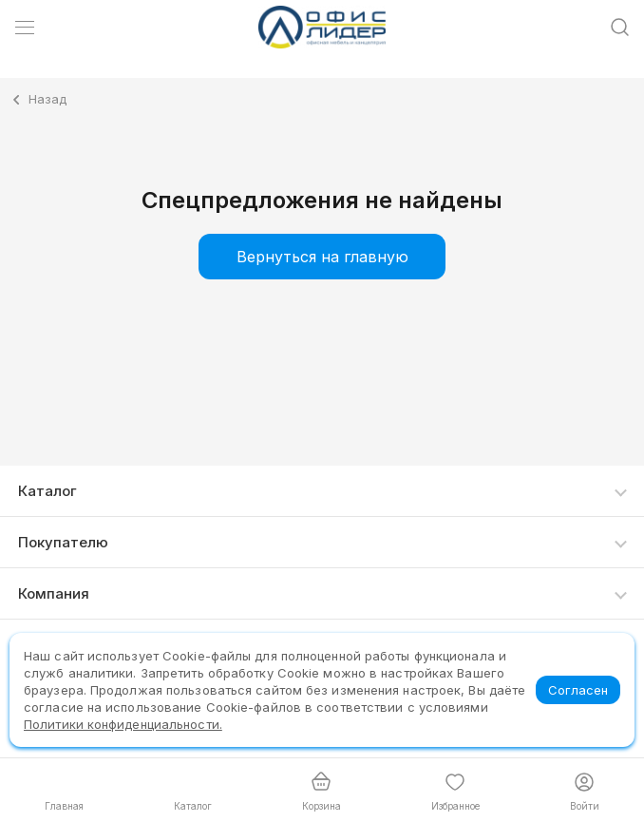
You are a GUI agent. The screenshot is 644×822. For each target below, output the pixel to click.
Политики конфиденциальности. (123, 724)
